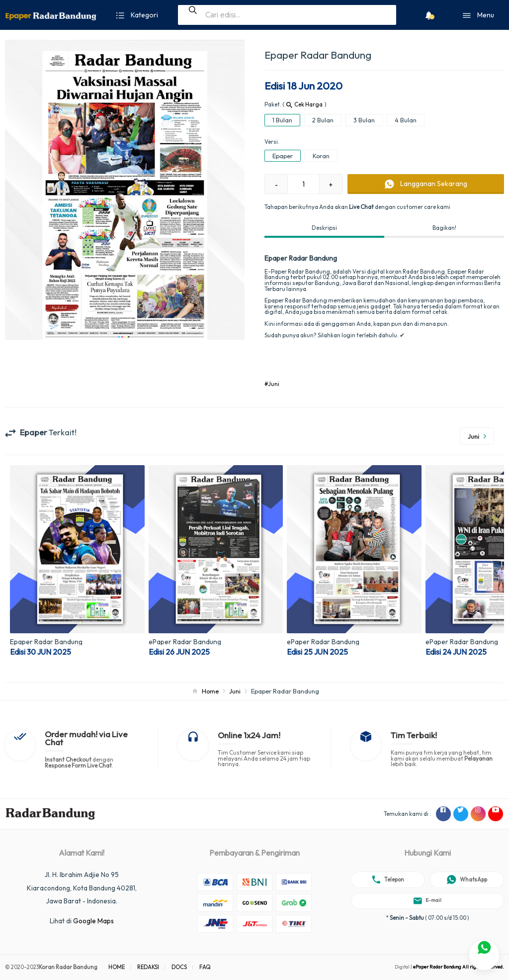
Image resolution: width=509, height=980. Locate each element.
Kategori (137, 16)
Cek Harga (304, 104)
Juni (235, 691)
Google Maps (93, 921)
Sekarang (426, 184)
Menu (478, 16)
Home (210, 691)
